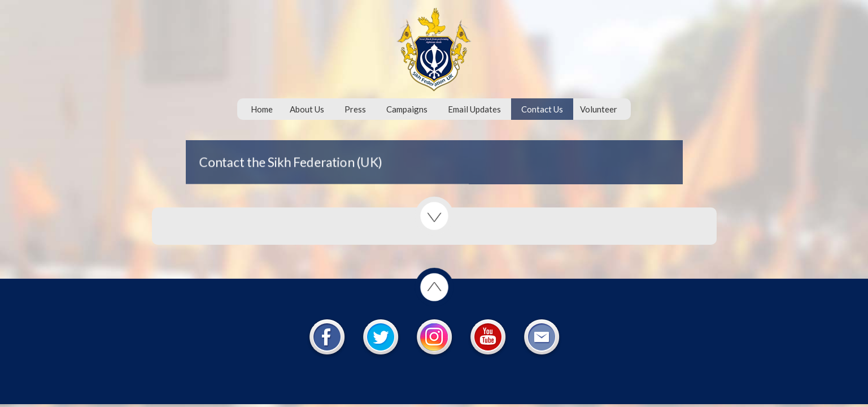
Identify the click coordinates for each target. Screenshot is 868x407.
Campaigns (407, 109)
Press (355, 109)
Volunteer (599, 109)
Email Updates (474, 109)
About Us (307, 109)
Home (262, 109)
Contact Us (542, 109)
